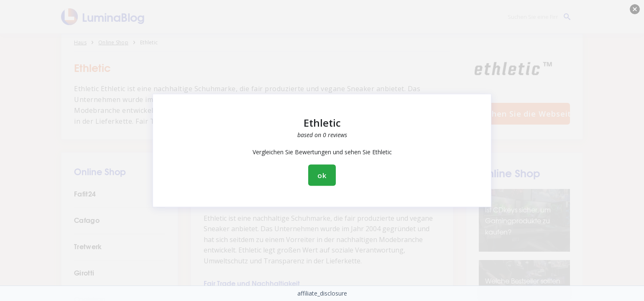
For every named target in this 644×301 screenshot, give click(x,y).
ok (322, 175)
